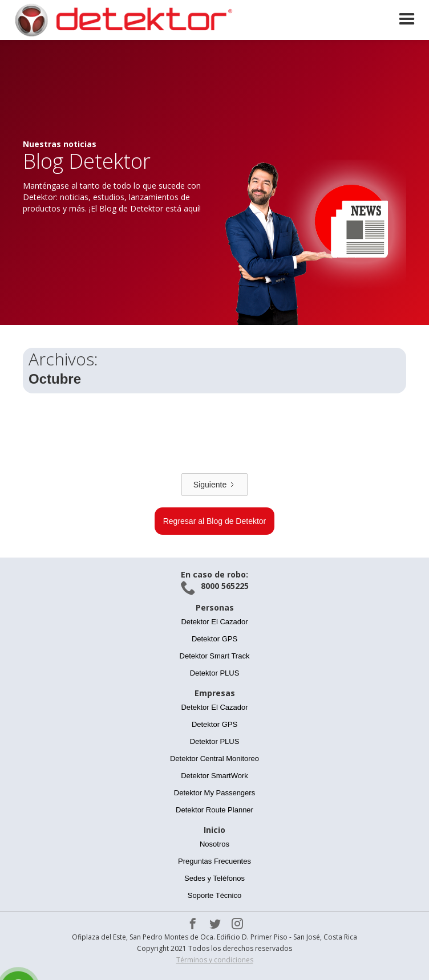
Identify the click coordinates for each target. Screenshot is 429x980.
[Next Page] (214, 485)
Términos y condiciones (215, 960)
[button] (407, 19)
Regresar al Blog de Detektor (215, 521)
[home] (120, 20)
